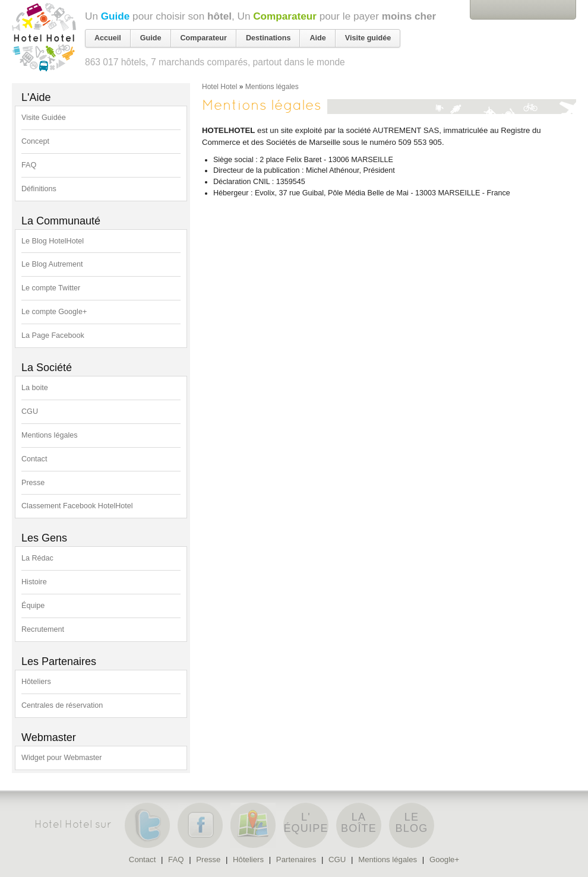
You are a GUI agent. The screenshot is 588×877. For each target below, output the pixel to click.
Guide (116, 16)
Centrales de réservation (62, 705)
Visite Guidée (44, 118)
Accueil (108, 38)
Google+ (444, 859)
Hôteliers (36, 682)
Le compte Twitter (51, 288)
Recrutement (43, 629)
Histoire (34, 582)
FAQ (29, 165)
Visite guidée (368, 38)
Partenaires (296, 859)
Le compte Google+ (54, 312)
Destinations (268, 38)
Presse (33, 483)
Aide (317, 38)
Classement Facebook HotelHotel (77, 506)
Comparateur (285, 16)
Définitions (39, 189)
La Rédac (37, 558)
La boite (35, 388)
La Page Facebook (53, 335)
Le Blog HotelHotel (53, 241)
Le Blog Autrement (52, 264)
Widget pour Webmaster (62, 758)
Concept (35, 141)
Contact (34, 459)
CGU (30, 411)
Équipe (33, 606)
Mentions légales (50, 435)
